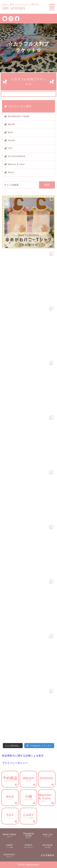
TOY (10, 148)
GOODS (47, 779)
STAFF (28, 846)
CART (28, 816)
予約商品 (10, 779)
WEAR (11, 124)
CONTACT (9, 855)
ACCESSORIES (17, 156)
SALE (11, 172)
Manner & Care (16, 164)
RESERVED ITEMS (19, 116)
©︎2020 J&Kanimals (29, 865)
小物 (28, 797)
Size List (47, 835)
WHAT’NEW (9, 835)
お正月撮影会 (48, 855)
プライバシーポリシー (15, 763)
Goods (11, 140)
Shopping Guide (28, 835)
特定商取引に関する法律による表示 (23, 756)
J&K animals (13, 8)
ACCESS (47, 846)
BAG (10, 132)
